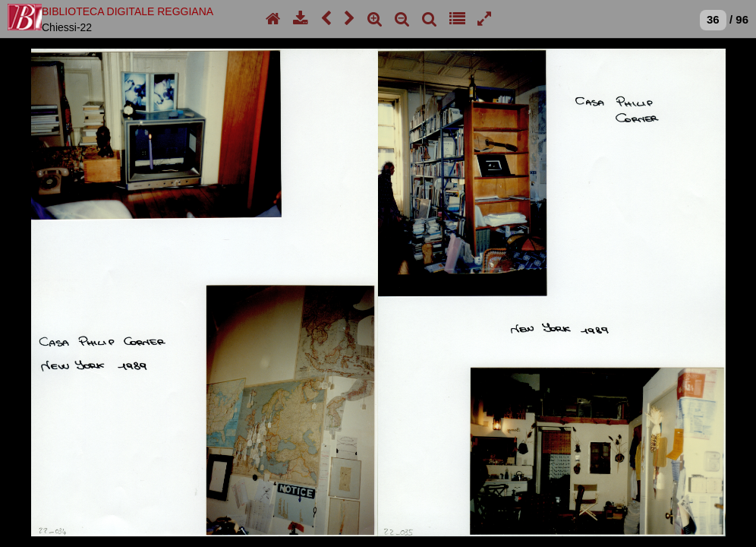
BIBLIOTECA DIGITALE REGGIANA (128, 11)
